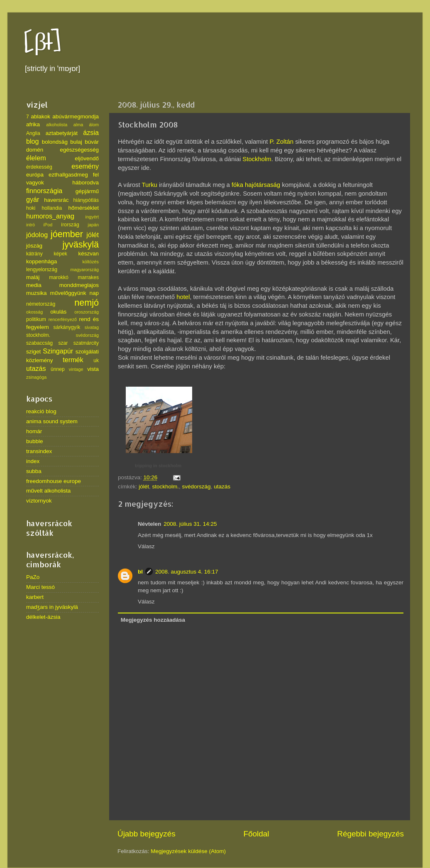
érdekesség (39, 167)
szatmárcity (86, 343)
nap (94, 293)
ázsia (91, 132)
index (33, 461)
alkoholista (57, 125)
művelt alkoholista (48, 491)
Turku (149, 185)
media (34, 285)
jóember (67, 234)
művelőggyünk (68, 293)
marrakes (88, 277)
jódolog (37, 235)
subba (34, 471)
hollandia (52, 208)
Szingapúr (58, 351)
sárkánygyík (67, 327)
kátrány (34, 254)
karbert (35, 597)
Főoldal (257, 834)
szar (63, 343)
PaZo (33, 577)
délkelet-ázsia (43, 617)
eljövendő (87, 158)
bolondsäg (55, 142)
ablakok (41, 116)
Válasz (146, 546)
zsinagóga (36, 377)
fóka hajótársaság (256, 185)
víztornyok (39, 501)
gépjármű (87, 191)
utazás (222, 487)
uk (96, 360)
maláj (33, 277)
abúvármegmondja (76, 116)
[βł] (43, 43)
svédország (197, 487)
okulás (58, 312)
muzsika (37, 293)
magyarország (85, 270)
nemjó (87, 303)
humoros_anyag (50, 216)
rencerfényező (63, 319)
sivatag (92, 327)
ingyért (92, 217)
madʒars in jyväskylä (52, 607)
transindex (39, 451)
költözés (90, 262)
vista (93, 369)
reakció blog (41, 411)
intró (31, 225)
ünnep (58, 369)
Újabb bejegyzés (147, 834)
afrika (33, 124)
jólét (144, 487)
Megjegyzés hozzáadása (153, 620)
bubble (35, 441)
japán (93, 225)
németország (41, 304)
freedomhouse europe (54, 481)
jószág (34, 246)
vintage (76, 369)
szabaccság (39, 343)
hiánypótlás (86, 200)
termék (73, 360)
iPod (48, 225)
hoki (31, 208)
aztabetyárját (62, 133)
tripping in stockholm (158, 466)
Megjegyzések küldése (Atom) (188, 851)
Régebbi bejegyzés (370, 834)
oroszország (87, 312)
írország (70, 225)
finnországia (44, 191)
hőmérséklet (83, 208)
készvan (88, 254)
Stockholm (257, 159)
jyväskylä (81, 244)
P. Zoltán (282, 142)
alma (78, 125)
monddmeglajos (79, 285)
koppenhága (42, 261)
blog (33, 141)
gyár (33, 199)
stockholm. (166, 487)
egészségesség (79, 150)
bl (140, 572)
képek (60, 254)
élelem (36, 158)
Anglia (33, 133)
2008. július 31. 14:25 (190, 524)
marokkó (59, 277)
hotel (183, 297)
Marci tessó (40, 587)
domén (35, 150)
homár (34, 431)
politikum (36, 319)
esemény (85, 166)
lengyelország (42, 270)
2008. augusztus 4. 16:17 (187, 572)
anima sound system (52, 421)
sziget (33, 352)
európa (35, 175)
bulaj (76, 142)
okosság (34, 312)
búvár (92, 142)
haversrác (56, 200)
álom (94, 125)
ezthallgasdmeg (68, 175)
